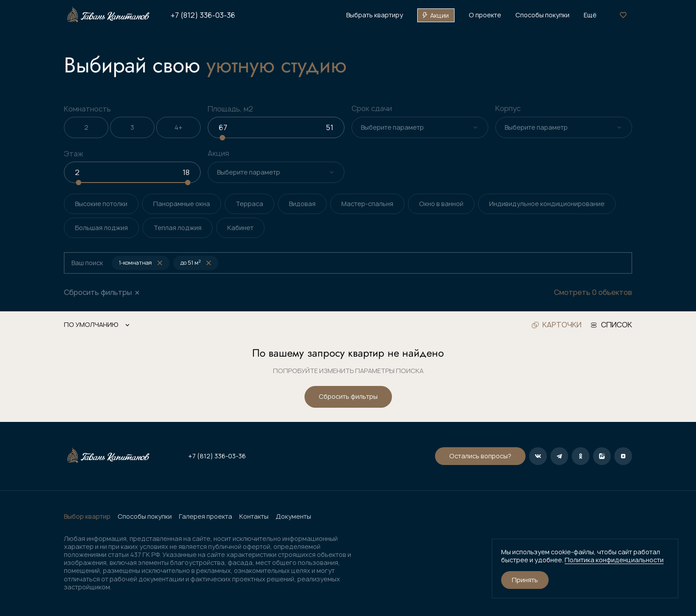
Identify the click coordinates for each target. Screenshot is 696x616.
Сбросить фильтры (348, 396)
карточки (557, 325)
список (611, 325)
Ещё (590, 15)
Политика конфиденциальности (614, 560)
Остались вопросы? (480, 456)
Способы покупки (145, 517)
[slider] (222, 138)
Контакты (254, 517)
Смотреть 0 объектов (593, 292)
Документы (293, 517)
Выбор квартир (87, 517)
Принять (525, 580)
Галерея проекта (206, 517)
